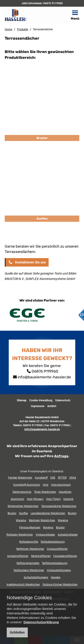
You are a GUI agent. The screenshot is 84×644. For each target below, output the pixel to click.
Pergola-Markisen (30, 528)
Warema (21, 520)
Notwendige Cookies (29, 598)
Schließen (17, 632)
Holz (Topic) (53, 499)
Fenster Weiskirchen (20, 478)
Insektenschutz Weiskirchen (23, 585)
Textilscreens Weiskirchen (29, 570)
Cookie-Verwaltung (41, 400)
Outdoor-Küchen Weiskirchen (60, 585)
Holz (46, 485)
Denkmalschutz (22, 492)
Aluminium (17, 499)
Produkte (23, 29)
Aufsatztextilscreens (36, 577)
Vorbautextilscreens (59, 570)
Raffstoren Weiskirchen (30, 549)
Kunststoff (41, 478)
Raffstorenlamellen (28, 563)
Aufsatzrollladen (68, 535)
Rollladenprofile (29, 542)
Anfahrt (52, 406)
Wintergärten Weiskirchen (23, 506)
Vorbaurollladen (45, 535)
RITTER (62, 478)
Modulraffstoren (41, 556)
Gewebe (56, 577)
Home (8, 29)
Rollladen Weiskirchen (20, 535)
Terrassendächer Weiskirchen (59, 506)
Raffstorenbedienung (55, 563)
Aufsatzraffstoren (18, 556)
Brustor (42, 138)
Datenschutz (63, 400)
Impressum (38, 406)
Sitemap (22, 400)
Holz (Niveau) (35, 499)
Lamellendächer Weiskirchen (48, 513)
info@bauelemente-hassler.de (44, 377)
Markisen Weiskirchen (42, 520)
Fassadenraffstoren (65, 556)
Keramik (68, 499)
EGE (53, 478)
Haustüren (65, 492)
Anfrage (61, 456)
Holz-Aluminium (61, 485)
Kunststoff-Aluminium (27, 485)
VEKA (73, 478)
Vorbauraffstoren (57, 549)
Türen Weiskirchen (45, 492)
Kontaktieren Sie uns (27, 262)
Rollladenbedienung (53, 542)
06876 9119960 (53, 3)
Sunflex (42, 219)
